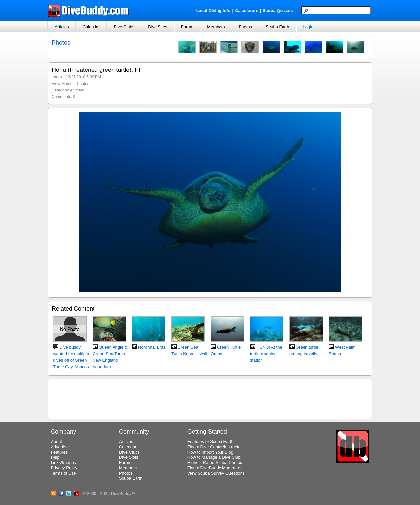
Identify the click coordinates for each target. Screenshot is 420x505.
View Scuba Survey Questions (216, 473)
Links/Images (63, 463)
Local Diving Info (213, 11)
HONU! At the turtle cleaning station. (266, 354)
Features (59, 452)
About (56, 442)
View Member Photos (71, 84)
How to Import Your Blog (210, 452)
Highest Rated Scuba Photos (215, 463)
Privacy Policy (64, 468)
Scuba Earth (278, 27)
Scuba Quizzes (278, 11)
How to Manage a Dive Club (214, 457)
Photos (245, 27)
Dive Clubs (124, 27)
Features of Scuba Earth (210, 442)
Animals (77, 90)
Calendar (91, 27)
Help (55, 457)
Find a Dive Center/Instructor (215, 447)
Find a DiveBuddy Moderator (214, 468)
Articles (62, 27)
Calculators (247, 11)
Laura (57, 77)
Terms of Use (63, 473)
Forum (187, 27)
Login (308, 27)
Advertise (60, 447)
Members (216, 27)
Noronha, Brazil (153, 347)
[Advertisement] (210, 398)
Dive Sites (158, 27)
